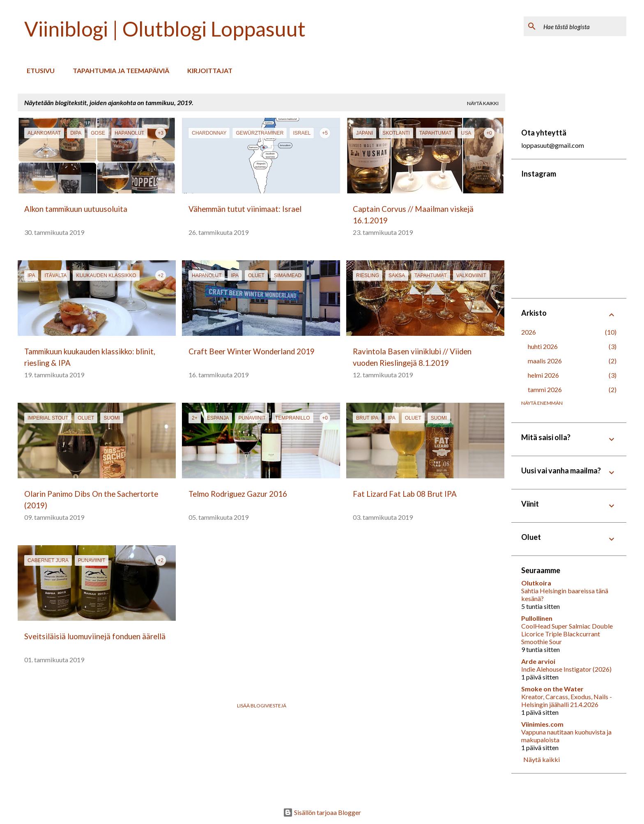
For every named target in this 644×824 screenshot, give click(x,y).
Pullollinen (537, 618)
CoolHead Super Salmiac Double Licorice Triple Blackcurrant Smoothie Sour (567, 634)
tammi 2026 (545, 389)
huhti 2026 (543, 346)
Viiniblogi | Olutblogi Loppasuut (165, 29)
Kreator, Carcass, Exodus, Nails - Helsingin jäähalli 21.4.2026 (567, 700)
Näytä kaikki (483, 103)
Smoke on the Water (552, 689)
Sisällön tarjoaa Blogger (322, 812)
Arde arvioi (538, 661)
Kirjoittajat (207, 70)
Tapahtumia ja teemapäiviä (118, 70)
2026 (529, 332)
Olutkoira (536, 583)
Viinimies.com (542, 724)
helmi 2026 (543, 375)
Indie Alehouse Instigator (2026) (566, 669)
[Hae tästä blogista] (583, 26)
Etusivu (38, 70)
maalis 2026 (545, 361)
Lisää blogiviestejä (262, 706)
